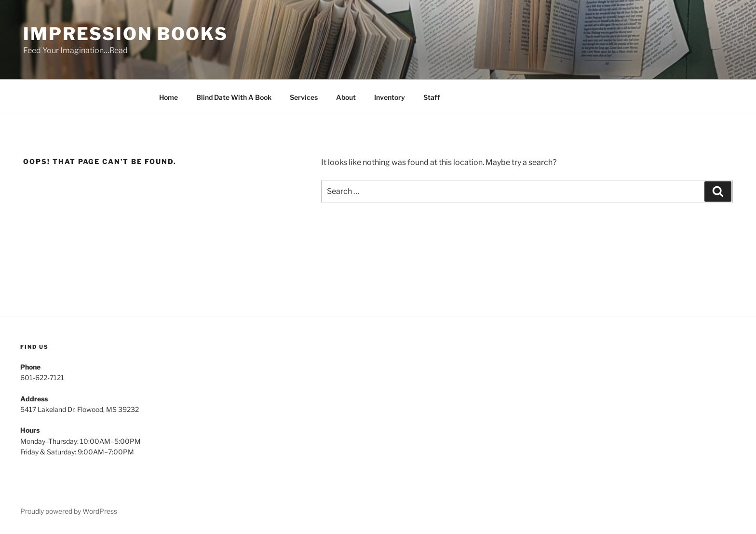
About (346, 97)
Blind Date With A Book (234, 97)
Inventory (390, 97)
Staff (432, 97)
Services (304, 97)
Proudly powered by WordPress (69, 511)
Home (169, 97)
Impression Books (126, 34)
